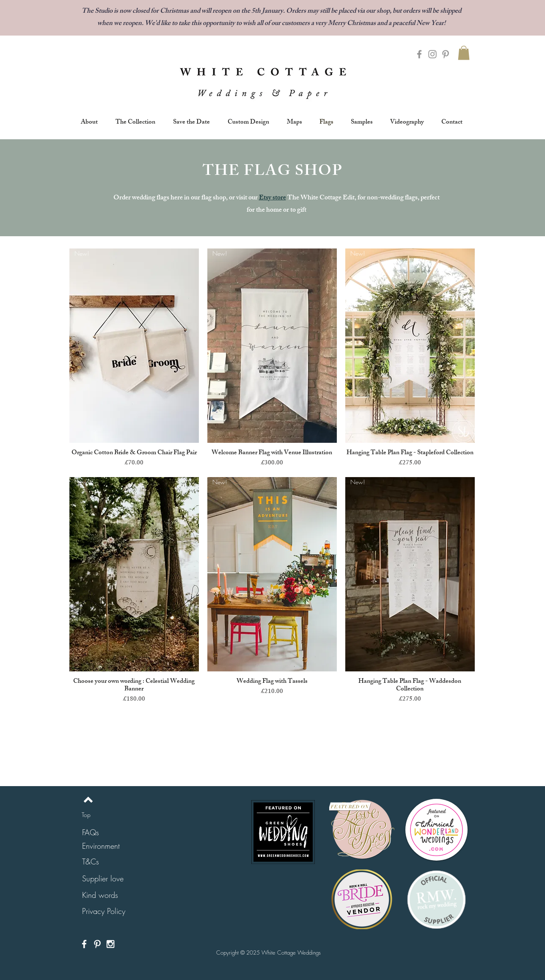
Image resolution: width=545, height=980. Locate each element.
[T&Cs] (91, 862)
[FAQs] (91, 832)
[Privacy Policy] (104, 911)
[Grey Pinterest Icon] (446, 54)
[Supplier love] (103, 879)
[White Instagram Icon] (110, 944)
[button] (464, 53)
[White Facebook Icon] (84, 944)
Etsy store (272, 198)
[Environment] (101, 846)
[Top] (86, 814)
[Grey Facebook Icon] (419, 54)
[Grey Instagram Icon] (432, 54)
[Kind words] (100, 895)
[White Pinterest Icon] (97, 944)
